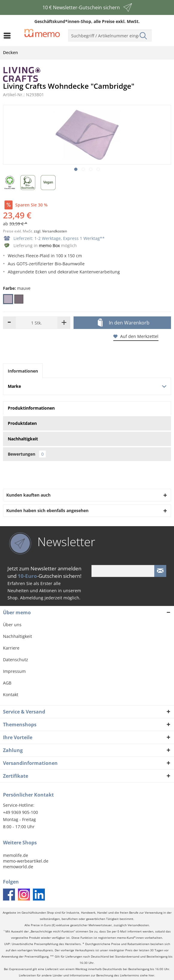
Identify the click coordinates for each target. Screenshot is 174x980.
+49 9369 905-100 (20, 812)
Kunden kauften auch (28, 495)
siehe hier (147, 975)
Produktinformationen (31, 408)
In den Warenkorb (124, 323)
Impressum (14, 671)
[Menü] (9, 36)
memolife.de (16, 855)
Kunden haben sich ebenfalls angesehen (47, 510)
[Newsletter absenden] (160, 571)
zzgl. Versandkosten (50, 231)
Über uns (12, 625)
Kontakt (11, 695)
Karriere (11, 648)
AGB (7, 683)
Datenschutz (16, 660)
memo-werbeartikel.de (26, 861)
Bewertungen (27, 454)
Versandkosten (138, 925)
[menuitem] (9, 36)
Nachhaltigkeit (17, 636)
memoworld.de (18, 867)
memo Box (49, 245)
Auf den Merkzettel (136, 336)
